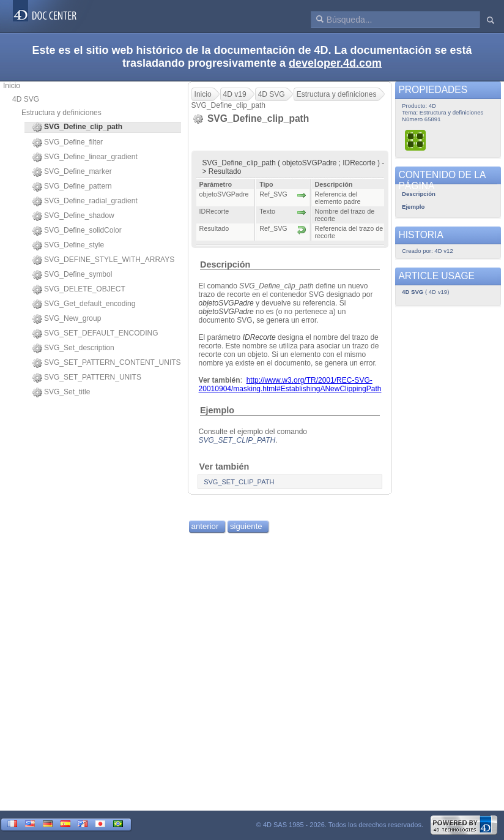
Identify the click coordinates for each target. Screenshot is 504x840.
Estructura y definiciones (61, 113)
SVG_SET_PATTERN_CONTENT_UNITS (107, 363)
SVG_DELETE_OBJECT (79, 290)
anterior (205, 526)
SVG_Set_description (73, 348)
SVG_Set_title (61, 392)
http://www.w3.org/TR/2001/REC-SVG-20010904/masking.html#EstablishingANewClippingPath (290, 384)
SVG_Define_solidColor (77, 231)
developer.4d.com (335, 63)
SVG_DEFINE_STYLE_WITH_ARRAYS (103, 260)
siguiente (246, 526)
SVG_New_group (67, 319)
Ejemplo (217, 410)
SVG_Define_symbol (72, 275)
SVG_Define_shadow (73, 216)
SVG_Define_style (68, 246)
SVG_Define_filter (68, 143)
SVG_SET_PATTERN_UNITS (87, 378)
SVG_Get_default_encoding (84, 304)
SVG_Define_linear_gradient (85, 157)
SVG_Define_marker (72, 172)
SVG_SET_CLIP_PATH (237, 440)
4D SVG (26, 99)
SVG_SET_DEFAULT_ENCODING (95, 334)
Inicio (12, 86)
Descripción (225, 264)
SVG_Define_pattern (72, 187)
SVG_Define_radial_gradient (85, 201)
